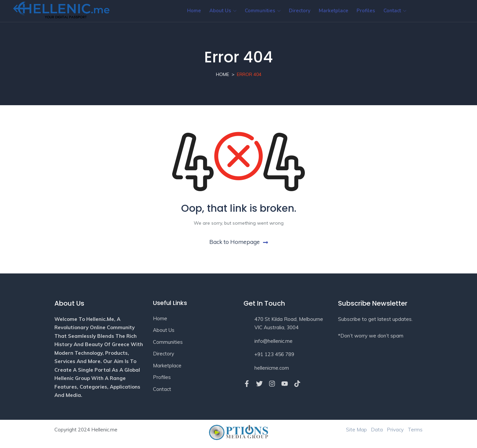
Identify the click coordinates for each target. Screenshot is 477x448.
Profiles (366, 11)
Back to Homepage (239, 242)
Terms (415, 430)
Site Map (356, 430)
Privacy (395, 430)
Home (194, 11)
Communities (263, 11)
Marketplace (334, 11)
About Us (223, 11)
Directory (300, 11)
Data (377, 430)
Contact (395, 11)
